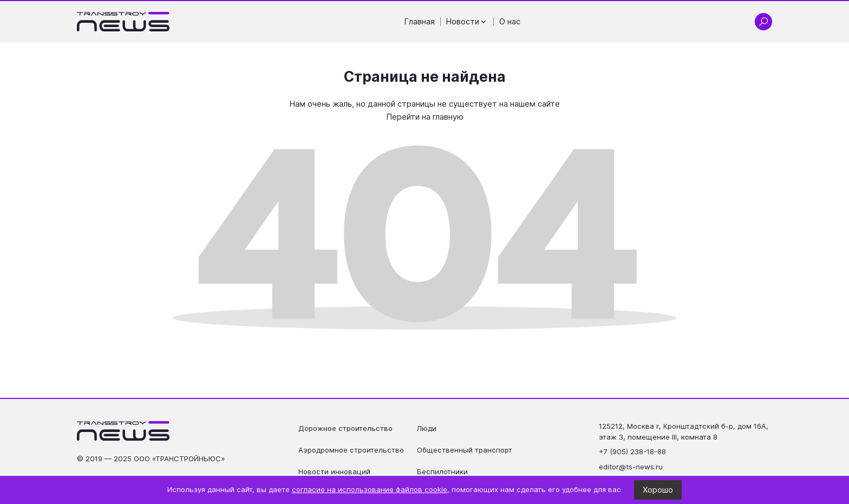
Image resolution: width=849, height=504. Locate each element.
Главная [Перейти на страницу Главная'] (420, 22)
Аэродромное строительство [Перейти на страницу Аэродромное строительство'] (351, 450)
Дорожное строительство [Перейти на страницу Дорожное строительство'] (345, 428)
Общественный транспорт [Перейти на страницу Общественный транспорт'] (465, 450)
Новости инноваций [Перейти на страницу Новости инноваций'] (334, 472)
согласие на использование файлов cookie (370, 489)
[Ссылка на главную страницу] (123, 22)
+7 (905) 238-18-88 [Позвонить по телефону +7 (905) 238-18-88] (632, 451)
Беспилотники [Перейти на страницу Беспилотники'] (442, 472)
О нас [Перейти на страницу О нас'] (510, 22)
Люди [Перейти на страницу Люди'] (427, 428)
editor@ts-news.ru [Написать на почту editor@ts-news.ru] (631, 467)
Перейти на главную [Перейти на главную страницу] (425, 117)
